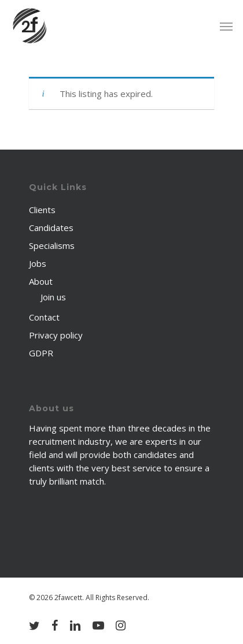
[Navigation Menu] (226, 26)
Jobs (38, 263)
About (41, 281)
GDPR (41, 353)
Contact (44, 317)
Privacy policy (56, 335)
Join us (53, 297)
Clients (42, 210)
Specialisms (52, 245)
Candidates (51, 228)
